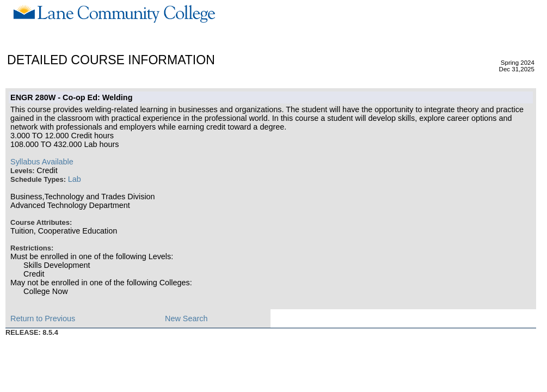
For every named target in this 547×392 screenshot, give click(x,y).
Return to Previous (43, 318)
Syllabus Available (42, 162)
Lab (75, 179)
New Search (186, 318)
